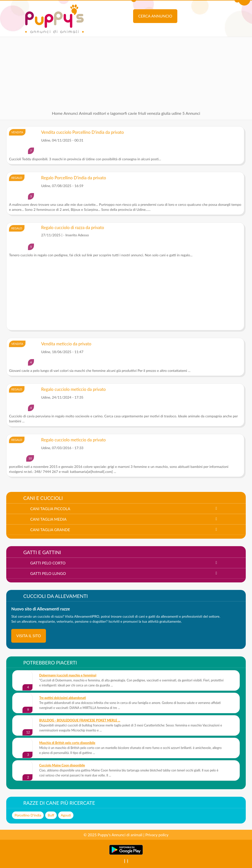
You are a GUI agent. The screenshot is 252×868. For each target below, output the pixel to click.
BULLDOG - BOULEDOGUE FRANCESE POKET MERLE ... (80, 720)
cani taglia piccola (50, 509)
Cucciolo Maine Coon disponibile (62, 765)
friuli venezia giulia (154, 113)
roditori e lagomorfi (110, 113)
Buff (51, 815)
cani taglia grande (50, 530)
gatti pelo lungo (48, 573)
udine (176, 113)
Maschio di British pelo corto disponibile (67, 743)
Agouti (66, 815)
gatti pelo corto (48, 563)
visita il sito (29, 636)
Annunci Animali (78, 113)
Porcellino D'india (28, 815)
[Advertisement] (126, 72)
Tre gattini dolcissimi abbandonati (63, 698)
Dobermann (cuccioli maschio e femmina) (68, 675)
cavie (132, 113)
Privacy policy (157, 835)
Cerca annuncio (155, 16)
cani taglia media (48, 519)
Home (57, 113)
